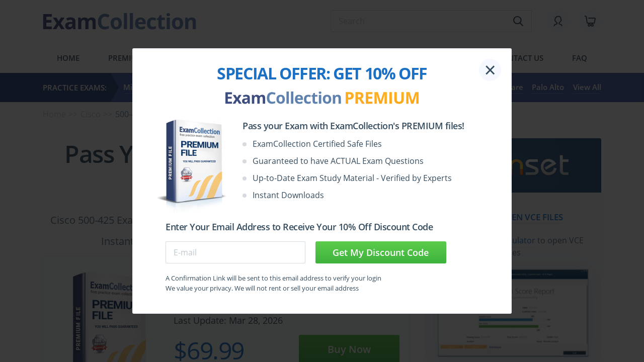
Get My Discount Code (381, 252)
